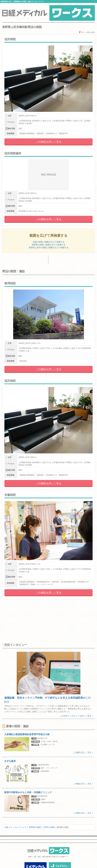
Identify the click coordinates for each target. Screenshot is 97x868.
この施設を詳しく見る (49, 142)
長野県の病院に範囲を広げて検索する (49, 245)
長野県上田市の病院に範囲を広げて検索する (49, 248)
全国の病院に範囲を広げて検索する (49, 242)
